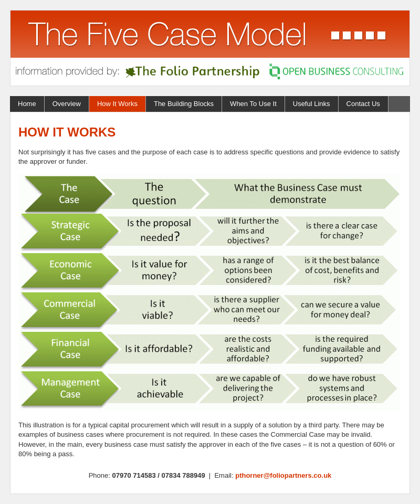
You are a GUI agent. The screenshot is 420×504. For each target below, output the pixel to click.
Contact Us (363, 104)
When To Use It (253, 104)
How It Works (117, 104)
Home (27, 104)
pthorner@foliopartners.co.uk (283, 475)
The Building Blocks (184, 104)
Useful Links (312, 104)
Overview (67, 104)
